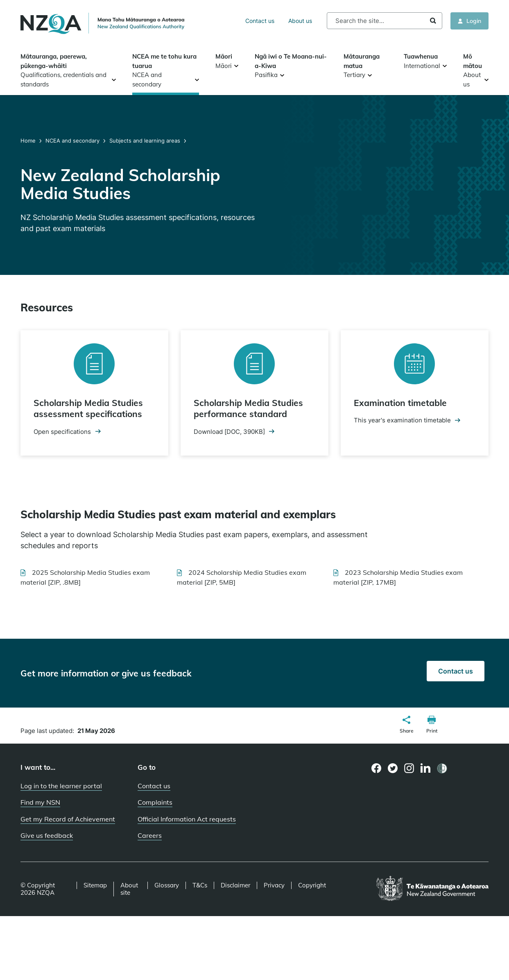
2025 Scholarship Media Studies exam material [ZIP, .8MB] (85, 577)
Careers (150, 835)
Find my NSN (40, 802)
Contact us (260, 21)
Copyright (312, 885)
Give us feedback (47, 835)
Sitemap (95, 885)
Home (29, 141)
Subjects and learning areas (145, 141)
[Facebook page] (377, 768)
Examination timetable (400, 403)
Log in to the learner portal (61, 786)
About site (129, 889)
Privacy (274, 885)
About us (300, 21)
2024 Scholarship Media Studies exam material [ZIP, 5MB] (242, 577)
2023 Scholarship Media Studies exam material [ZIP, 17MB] (398, 577)
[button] (407, 726)
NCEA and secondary (72, 141)
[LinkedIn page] (426, 768)
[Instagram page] (409, 768)
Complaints (155, 802)
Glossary (167, 885)
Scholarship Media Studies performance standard (248, 408)
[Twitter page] (393, 768)
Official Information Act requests (187, 819)
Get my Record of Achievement (68, 819)
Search (433, 21)
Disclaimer (235, 885)
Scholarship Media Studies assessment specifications (88, 408)
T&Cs (200, 885)
